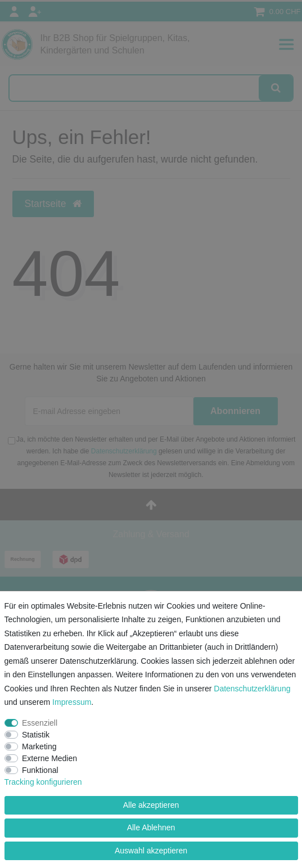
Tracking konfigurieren (43, 782)
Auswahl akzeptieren (151, 851)
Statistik (36, 735)
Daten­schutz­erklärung (252, 689)
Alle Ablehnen (151, 827)
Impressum (72, 702)
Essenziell (40, 723)
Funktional (40, 770)
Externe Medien (49, 758)
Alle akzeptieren (151, 805)
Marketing (39, 746)
